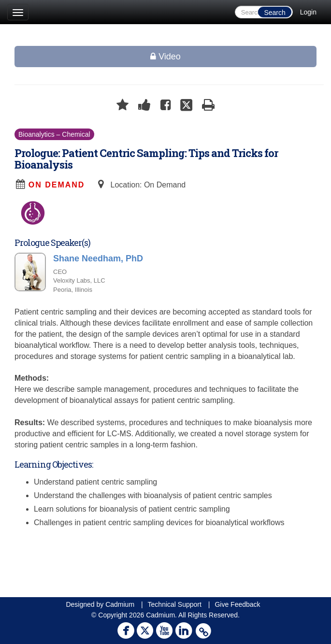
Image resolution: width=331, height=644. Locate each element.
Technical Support (175, 604)
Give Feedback (237, 604)
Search (274, 13)
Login (308, 12)
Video (165, 57)
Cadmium (120, 604)
